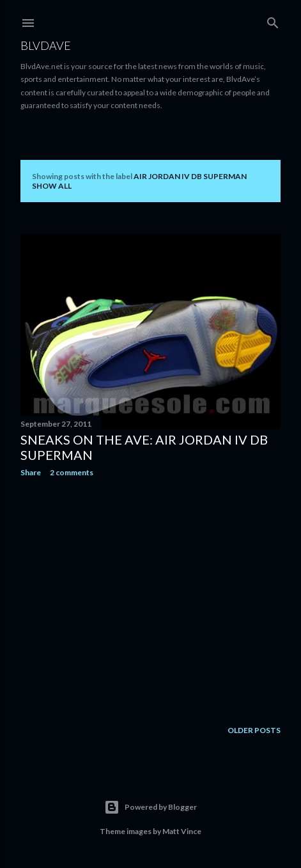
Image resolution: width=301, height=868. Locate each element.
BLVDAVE (46, 45)
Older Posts (254, 730)
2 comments (72, 472)
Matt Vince (182, 831)
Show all (52, 186)
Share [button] (31, 472)
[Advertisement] (150, 599)
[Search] (273, 20)
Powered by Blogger (150, 807)
